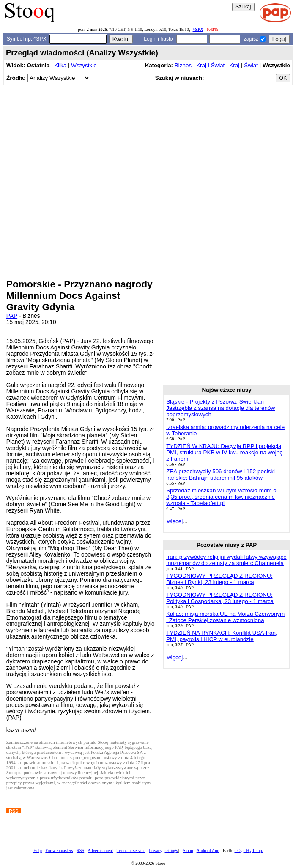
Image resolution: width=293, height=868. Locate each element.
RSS (80, 850)
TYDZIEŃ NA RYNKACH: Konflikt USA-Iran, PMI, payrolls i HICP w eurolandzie (222, 636)
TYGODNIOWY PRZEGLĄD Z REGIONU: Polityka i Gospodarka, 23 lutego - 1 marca (220, 598)
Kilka (60, 65)
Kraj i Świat (210, 65)
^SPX (198, 29)
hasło (166, 39)
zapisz (251, 39)
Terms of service (131, 850)
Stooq (188, 850)
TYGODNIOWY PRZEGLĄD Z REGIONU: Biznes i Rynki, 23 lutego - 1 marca (219, 579)
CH (247, 850)
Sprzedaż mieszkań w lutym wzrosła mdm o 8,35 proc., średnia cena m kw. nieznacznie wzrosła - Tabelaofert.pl (221, 497)
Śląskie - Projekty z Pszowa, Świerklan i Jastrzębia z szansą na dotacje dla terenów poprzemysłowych (220, 408)
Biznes (183, 65)
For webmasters (59, 850)
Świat (251, 65)
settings (171, 850)
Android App (208, 850)
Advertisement (100, 850)
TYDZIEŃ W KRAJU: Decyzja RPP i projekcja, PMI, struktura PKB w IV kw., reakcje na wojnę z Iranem (225, 452)
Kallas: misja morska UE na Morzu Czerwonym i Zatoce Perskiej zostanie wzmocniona (225, 617)
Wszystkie (84, 65)
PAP (12, 316)
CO (238, 850)
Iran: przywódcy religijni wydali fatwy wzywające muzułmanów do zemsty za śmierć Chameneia (226, 560)
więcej (175, 521)
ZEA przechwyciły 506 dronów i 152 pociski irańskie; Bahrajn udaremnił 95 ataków (220, 475)
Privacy (155, 850)
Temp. (257, 850)
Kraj (234, 65)
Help (38, 850)
